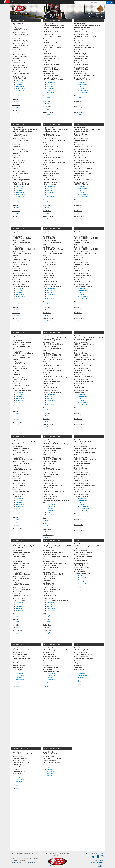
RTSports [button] (49, 2)
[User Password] (98, 2)
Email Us (86, 853)
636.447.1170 (99, 853)
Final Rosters (20, 80)
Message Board (20, 90)
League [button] (15, 2)
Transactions (20, 86)
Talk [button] (37, 2)
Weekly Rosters (20, 88)
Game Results (20, 82)
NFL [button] (42, 2)
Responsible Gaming (97, 862)
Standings (19, 84)
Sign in (110, 2)
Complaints (100, 864)
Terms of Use (99, 860)
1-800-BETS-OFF (31, 862)
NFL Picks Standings (84, 508)
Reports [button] (30, 2)
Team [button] (22, 2)
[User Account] (82, 2)
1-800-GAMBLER (19, 862)
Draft (17, 96)
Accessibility (100, 866)
